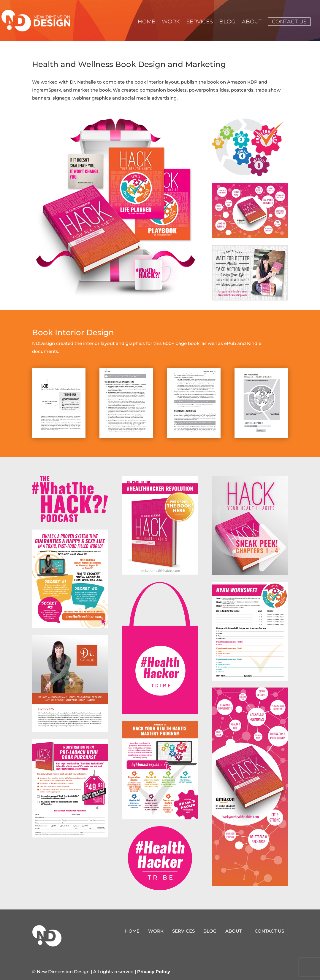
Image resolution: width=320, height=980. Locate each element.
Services (200, 22)
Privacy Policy (154, 972)
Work (171, 22)
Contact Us (289, 22)
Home (146, 22)
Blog (227, 22)
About (252, 22)
